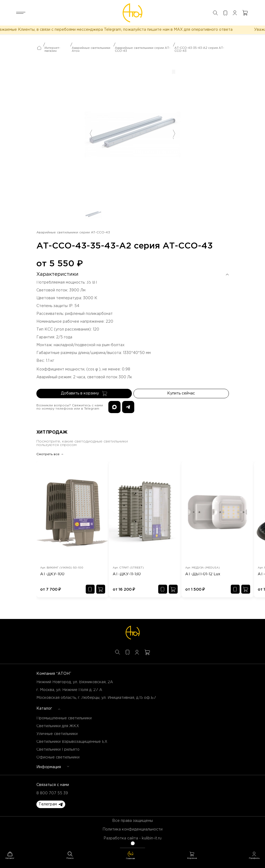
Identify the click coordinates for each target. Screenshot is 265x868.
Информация (49, 767)
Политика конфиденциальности (132, 829)
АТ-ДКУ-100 (52, 574)
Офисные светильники (58, 757)
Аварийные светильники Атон (91, 50)
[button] (51, 804)
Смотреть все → (50, 454)
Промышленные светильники (64, 718)
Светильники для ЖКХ (58, 726)
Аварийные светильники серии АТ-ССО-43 (142, 50)
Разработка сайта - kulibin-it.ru (132, 838)
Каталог (44, 709)
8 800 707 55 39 (52, 793)
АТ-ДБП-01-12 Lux (203, 574)
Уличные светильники (57, 734)
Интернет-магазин (52, 50)
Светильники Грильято (58, 750)
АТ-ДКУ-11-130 (127, 574)
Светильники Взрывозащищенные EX (72, 742)
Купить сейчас (181, 393)
